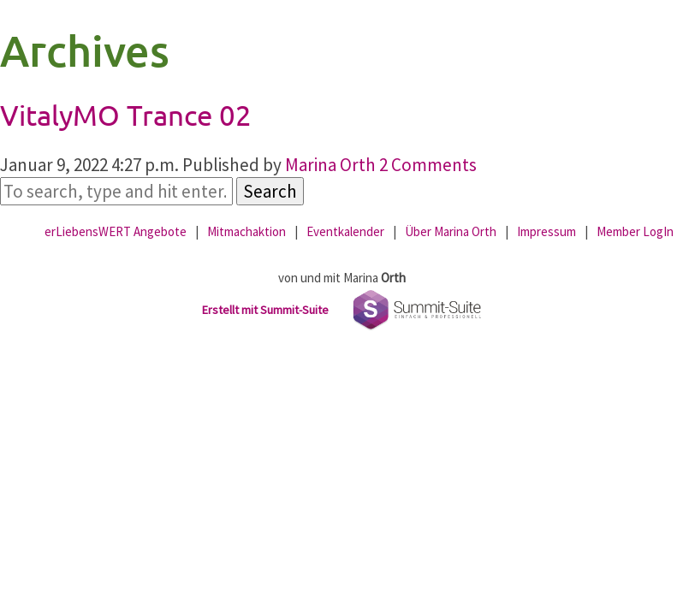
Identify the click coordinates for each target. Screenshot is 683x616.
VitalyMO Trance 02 (126, 115)
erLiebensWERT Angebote (116, 231)
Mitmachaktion (246, 231)
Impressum (546, 231)
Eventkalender (345, 231)
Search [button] (270, 191)
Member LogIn (635, 231)
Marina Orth (330, 165)
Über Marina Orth (451, 231)
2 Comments (428, 165)
